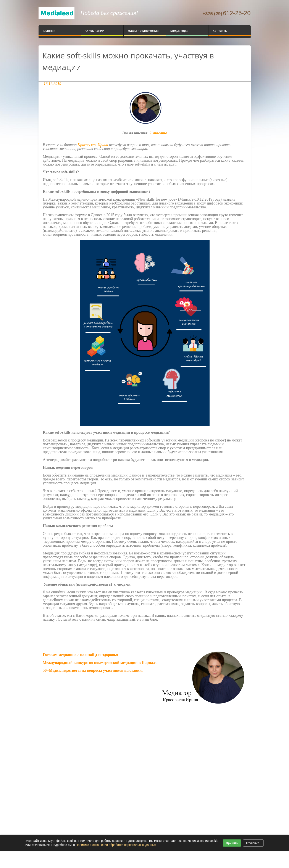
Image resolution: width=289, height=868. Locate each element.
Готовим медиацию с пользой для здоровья (81, 655)
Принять (232, 843)
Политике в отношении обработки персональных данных (116, 845)
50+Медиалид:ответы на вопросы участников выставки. (93, 670)
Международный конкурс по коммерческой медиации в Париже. (100, 663)
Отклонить (253, 843)
